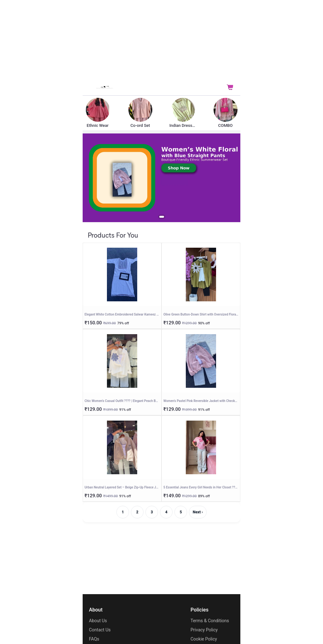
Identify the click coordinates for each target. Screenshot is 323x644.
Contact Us (100, 630)
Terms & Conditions (210, 621)
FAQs (94, 639)
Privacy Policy (204, 630)
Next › (198, 512)
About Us (98, 621)
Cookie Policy (204, 639)
